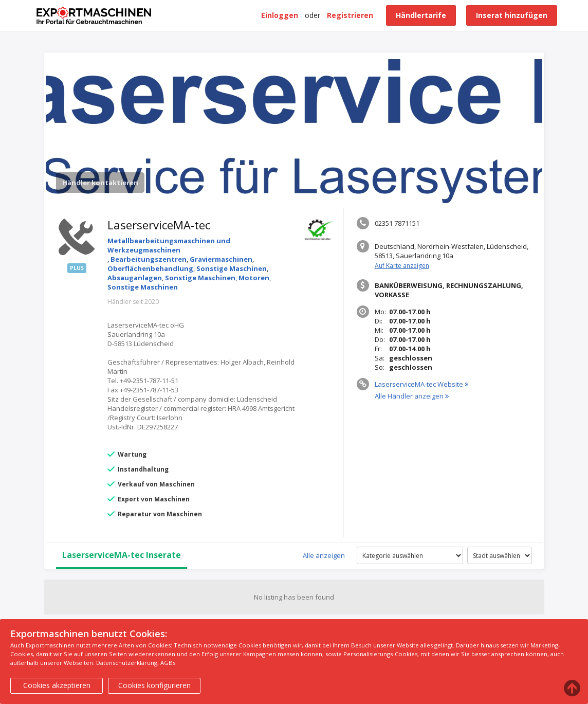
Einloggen (280, 15)
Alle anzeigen (324, 555)
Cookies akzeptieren (57, 685)
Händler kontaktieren (100, 183)
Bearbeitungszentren (149, 259)
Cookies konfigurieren (154, 685)
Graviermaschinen (221, 259)
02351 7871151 (397, 223)
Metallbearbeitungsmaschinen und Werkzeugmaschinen (169, 245)
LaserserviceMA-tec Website (421, 384)
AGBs (168, 663)
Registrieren (350, 15)
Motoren (254, 278)
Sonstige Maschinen (232, 268)
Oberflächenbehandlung (150, 268)
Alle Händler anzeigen (412, 396)
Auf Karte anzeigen (402, 266)
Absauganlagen (135, 278)
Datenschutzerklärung (127, 663)
